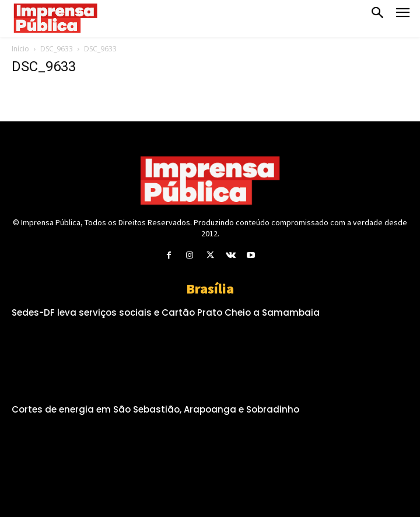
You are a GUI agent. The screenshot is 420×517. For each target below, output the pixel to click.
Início (20, 49)
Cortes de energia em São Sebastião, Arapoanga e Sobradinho (155, 409)
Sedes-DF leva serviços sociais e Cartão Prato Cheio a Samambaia (166, 312)
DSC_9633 (57, 49)
